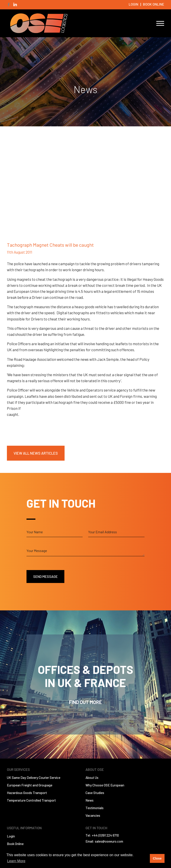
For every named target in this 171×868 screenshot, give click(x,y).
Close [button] (157, 858)
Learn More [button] (16, 861)
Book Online (154, 4)
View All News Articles (36, 453)
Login (133, 4)
